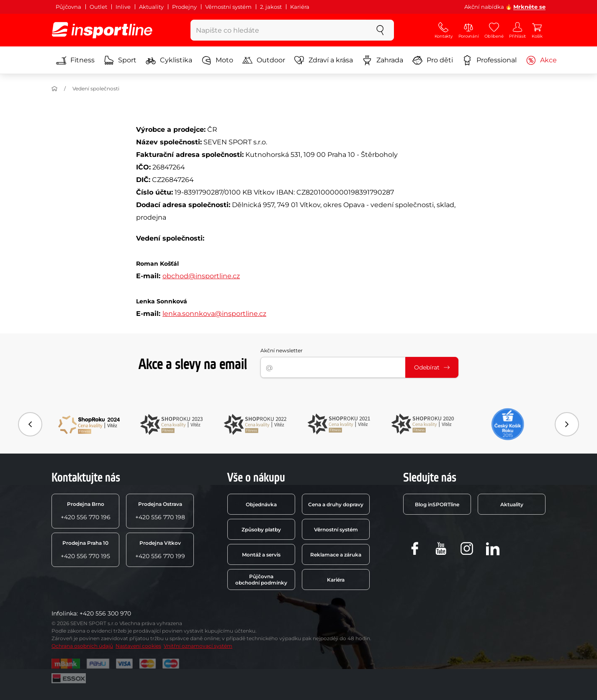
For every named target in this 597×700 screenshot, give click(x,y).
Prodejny (184, 7)
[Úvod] (54, 89)
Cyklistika (169, 60)
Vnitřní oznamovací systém (198, 646)
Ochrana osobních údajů (82, 646)
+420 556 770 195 (85, 550)
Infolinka (64, 613)
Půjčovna (68, 7)
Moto (217, 60)
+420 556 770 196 (86, 511)
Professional (489, 60)
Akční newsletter (282, 350)
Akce (541, 60)
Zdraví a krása (324, 60)
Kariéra (300, 7)
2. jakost (271, 7)
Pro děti (433, 60)
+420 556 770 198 (160, 511)
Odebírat (432, 367)
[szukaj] (380, 30)
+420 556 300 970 (105, 613)
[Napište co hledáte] (279, 30)
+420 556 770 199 (160, 550)
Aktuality (151, 7)
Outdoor (264, 60)
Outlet (98, 7)
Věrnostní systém (228, 7)
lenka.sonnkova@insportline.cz (214, 314)
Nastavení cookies (138, 646)
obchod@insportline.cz (201, 276)
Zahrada (383, 60)
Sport (120, 60)
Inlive (123, 7)
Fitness (75, 60)
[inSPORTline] (102, 30)
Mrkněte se (529, 7)
